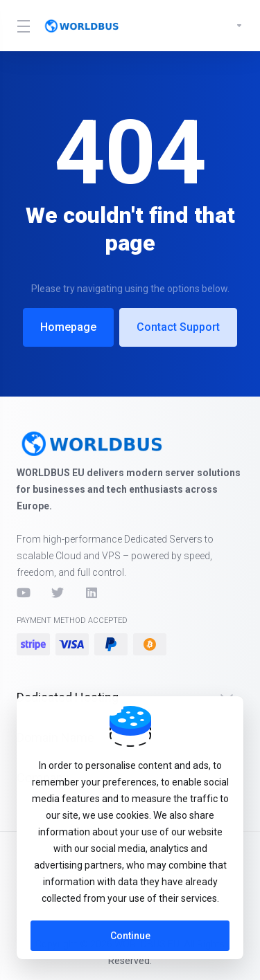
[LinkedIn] (92, 592)
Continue (130, 936)
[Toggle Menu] (21, 26)
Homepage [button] (68, 327)
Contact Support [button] (178, 327)
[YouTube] (23, 592)
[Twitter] (58, 592)
